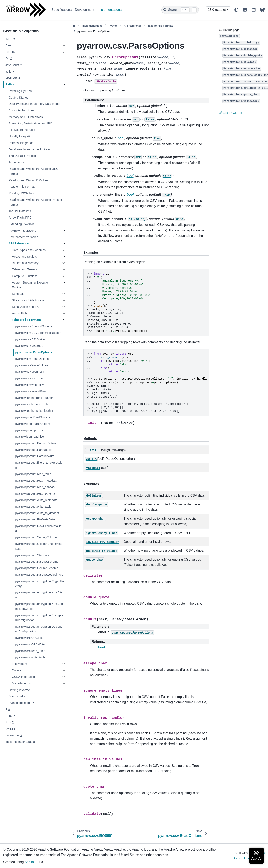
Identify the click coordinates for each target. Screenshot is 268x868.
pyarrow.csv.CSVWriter (30, 339)
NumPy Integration (21, 136)
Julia (8, 72)
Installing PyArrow (20, 91)
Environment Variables (23, 237)
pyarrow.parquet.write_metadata (36, 500)
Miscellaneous (21, 683)
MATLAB (11, 78)
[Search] (180, 10)
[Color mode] (236, 10)
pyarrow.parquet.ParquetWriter (35, 456)
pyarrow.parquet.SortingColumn (36, 537)
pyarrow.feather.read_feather (34, 398)
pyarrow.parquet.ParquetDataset (36, 443)
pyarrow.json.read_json (30, 437)
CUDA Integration (23, 677)
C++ (8, 45)
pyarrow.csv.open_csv (30, 372)
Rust (8, 722)
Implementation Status (20, 742)
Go (7, 58)
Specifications (62, 10)
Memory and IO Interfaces (26, 117)
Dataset (17, 670)
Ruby (9, 716)
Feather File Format (22, 187)
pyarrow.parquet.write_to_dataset (37, 513)
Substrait (18, 294)
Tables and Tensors (25, 269)
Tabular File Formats (26, 320)
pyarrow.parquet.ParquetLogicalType (39, 575)
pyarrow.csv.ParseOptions (34, 352)
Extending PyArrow (21, 224)
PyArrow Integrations (22, 231)
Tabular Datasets (20, 211)
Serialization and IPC (26, 307)
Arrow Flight (20, 313)
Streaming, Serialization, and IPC (30, 123)
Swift (9, 729)
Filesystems (20, 664)
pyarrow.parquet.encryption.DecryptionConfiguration (39, 629)
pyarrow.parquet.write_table (33, 507)
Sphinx (30, 862)
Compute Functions (21, 110)
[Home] (74, 26)
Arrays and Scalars (24, 257)
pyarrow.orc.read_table (30, 651)
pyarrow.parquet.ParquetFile (34, 450)
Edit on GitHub (231, 113)
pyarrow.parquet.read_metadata (36, 481)
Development (85, 10)
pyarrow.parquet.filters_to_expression (39, 465)
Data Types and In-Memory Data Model (34, 104)
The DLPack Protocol (23, 156)
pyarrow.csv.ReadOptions (32, 359)
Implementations (110, 10)
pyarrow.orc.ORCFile (29, 638)
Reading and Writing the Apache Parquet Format (35, 202)
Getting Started (19, 98)
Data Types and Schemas (29, 250)
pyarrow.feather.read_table (33, 404)
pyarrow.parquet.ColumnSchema (37, 568)
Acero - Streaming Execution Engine (31, 285)
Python (10, 84)
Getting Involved (19, 690)
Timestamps (17, 162)
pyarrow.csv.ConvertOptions (33, 326)
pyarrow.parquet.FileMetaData (35, 519)
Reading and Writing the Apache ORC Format (33, 171)
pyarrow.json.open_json (31, 430)
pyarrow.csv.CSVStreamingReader (38, 333)
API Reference (19, 243)
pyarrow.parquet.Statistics (32, 555)
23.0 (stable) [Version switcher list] (217, 10)
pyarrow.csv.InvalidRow (30, 391)
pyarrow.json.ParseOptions (33, 424)
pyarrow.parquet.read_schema (35, 493)
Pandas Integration (21, 143)
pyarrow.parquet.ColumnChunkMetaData (39, 546)
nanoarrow (12, 735)
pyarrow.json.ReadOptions (32, 417)
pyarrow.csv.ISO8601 (29, 346)
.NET (9, 39)
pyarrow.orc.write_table (30, 657)
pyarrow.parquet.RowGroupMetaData (39, 528)
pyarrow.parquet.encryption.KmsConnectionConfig (39, 606)
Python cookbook (20, 703)
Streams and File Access (28, 300)
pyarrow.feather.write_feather (34, 411)
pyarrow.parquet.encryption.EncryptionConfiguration (40, 618)
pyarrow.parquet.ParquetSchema (37, 562)
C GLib (10, 52)
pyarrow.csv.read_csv (29, 378)
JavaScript (12, 65)
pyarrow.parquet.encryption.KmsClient (39, 595)
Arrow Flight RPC (20, 218)
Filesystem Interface (22, 130)
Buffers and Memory (25, 263)
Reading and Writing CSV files (28, 180)
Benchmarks (17, 696)
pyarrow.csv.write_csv (29, 385)
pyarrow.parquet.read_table (33, 474)
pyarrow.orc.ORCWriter (30, 644)
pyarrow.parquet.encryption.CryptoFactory (39, 584)
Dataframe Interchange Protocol (30, 149)
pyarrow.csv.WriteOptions (32, 365)
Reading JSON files (22, 193)
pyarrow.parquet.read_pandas (35, 487)
